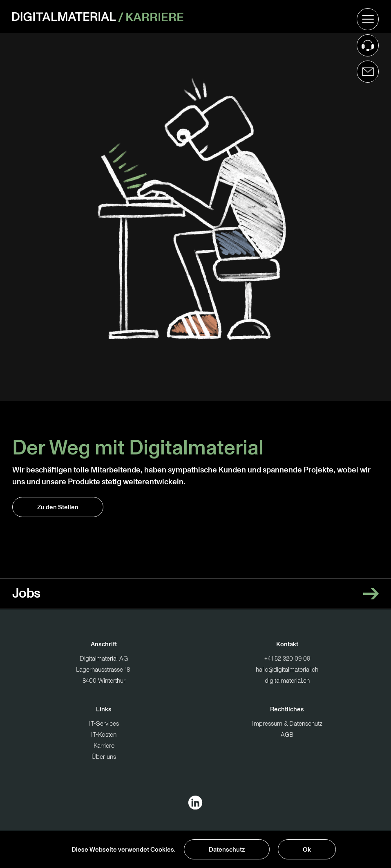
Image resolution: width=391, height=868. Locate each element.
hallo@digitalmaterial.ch (287, 670)
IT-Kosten (104, 735)
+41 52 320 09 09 (287, 659)
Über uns (104, 757)
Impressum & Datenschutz (287, 724)
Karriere (155, 17)
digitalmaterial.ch (287, 681)
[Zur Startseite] (65, 17)
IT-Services (104, 724)
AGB (287, 735)
